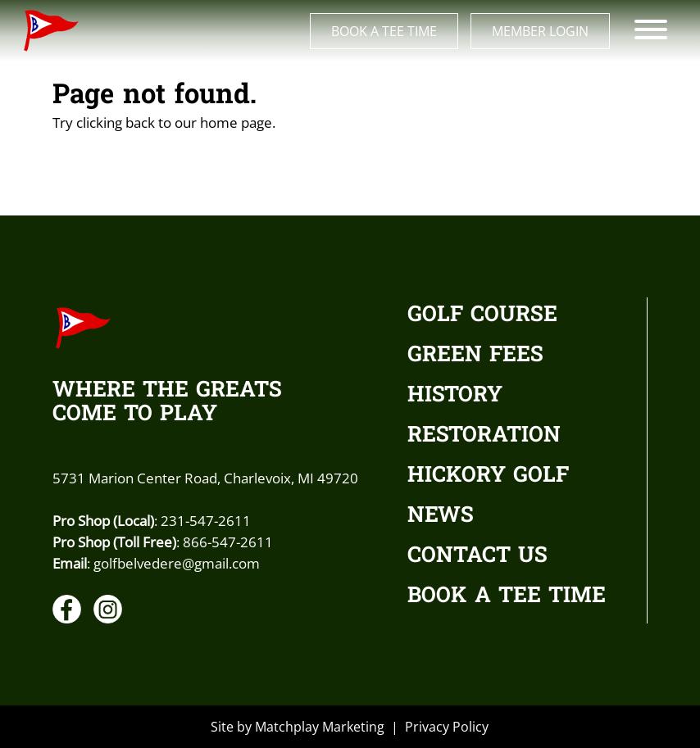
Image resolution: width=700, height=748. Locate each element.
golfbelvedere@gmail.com (177, 563)
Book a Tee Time (384, 31)
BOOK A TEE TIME (507, 597)
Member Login (540, 31)
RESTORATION (484, 436)
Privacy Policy (447, 727)
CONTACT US (477, 557)
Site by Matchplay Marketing (298, 727)
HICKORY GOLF (488, 476)
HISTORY (455, 396)
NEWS (441, 517)
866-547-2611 (228, 542)
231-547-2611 (206, 520)
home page (236, 122)
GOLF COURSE (482, 316)
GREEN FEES (475, 356)
